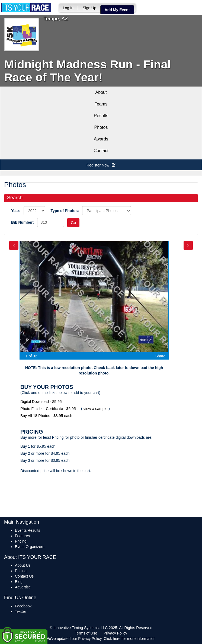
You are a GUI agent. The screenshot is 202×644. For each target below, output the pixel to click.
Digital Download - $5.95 (41, 402)
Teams (101, 104)
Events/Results (28, 530)
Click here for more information (129, 639)
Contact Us (24, 576)
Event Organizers (30, 547)
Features (22, 536)
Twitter (20, 611)
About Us (23, 565)
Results (101, 116)
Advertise (23, 587)
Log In (67, 8)
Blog (19, 582)
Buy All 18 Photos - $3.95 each (46, 416)
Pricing (21, 541)
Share (160, 356)
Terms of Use (86, 633)
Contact (101, 151)
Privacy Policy (115, 633)
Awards (101, 139)
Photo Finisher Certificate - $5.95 (48, 409)
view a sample (96, 409)
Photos (101, 127)
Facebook (23, 606)
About (101, 92)
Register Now (101, 165)
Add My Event (116, 10)
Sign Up (88, 8)
